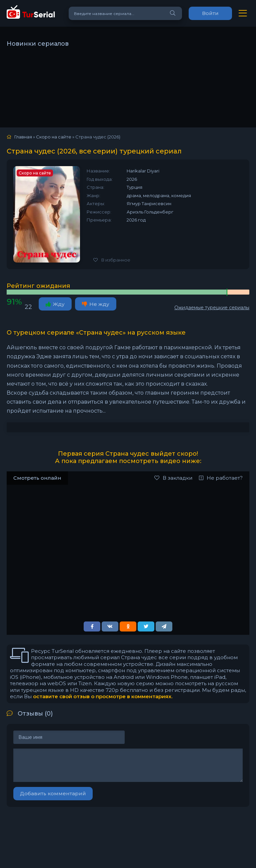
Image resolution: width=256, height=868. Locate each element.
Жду (55, 304)
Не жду (96, 304)
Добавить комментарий (53, 793)
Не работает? (221, 478)
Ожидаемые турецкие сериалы (212, 308)
